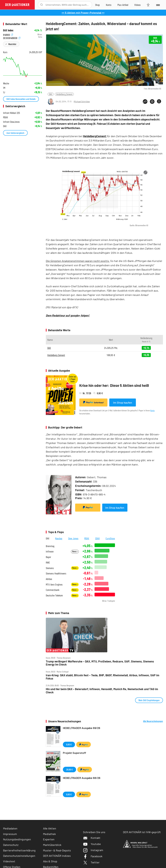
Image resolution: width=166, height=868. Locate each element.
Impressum (10, 834)
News (75, 551)
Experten (49, 839)
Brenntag (50, 546)
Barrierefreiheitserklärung (19, 850)
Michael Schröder (82, 101)
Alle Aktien (50, 828)
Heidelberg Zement (64, 94)
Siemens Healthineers (56, 573)
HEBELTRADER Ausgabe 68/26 (82, 778)
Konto (152, 410)
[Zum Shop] (97, 5)
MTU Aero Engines (54, 584)
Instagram (93, 850)
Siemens (50, 568)
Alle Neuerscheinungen (153, 721)
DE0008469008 (12, 38)
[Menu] (158, 5)
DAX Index (8, 30)
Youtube (92, 844)
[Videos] (137, 5)
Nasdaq (59, 538)
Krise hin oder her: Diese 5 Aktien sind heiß (114, 385)
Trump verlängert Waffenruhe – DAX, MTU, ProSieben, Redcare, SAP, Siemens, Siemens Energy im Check (100, 663)
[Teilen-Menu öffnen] (145, 102)
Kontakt (92, 838)
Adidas (49, 579)
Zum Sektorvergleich (15, 133)
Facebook (93, 856)
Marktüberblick (52, 845)
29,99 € (69, 769)
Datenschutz (11, 845)
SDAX (97, 538)
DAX (51, 94)
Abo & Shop (50, 861)
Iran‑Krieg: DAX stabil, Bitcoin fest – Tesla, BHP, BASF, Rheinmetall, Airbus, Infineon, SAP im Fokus (103, 677)
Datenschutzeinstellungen (19, 856)
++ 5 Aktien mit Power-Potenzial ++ (83, 13)
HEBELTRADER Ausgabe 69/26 (82, 728)
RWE (48, 563)
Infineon (50, 551)
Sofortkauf (93, 402)
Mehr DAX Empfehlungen (149, 700)
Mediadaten (10, 828)
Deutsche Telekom (54, 595)
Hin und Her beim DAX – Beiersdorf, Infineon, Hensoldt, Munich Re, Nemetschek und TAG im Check (102, 691)
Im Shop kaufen (123, 403)
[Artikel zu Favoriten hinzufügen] (159, 101)
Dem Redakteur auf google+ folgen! (68, 315)
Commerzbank (53, 590)
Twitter (91, 862)
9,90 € (69, 744)
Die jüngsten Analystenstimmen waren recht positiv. (78, 261)
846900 (8, 34)
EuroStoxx (110, 538)
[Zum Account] (109, 5)
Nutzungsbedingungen (17, 839)
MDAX (87, 538)
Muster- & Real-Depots (57, 850)
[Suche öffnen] (42, 5)
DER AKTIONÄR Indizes (57, 856)
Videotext (9, 861)
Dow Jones (73, 538)
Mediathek (49, 834)
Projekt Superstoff (74, 753)
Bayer (48, 557)
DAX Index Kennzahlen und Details (21, 99)
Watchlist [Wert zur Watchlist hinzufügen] (12, 44)
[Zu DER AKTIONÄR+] (123, 5)
